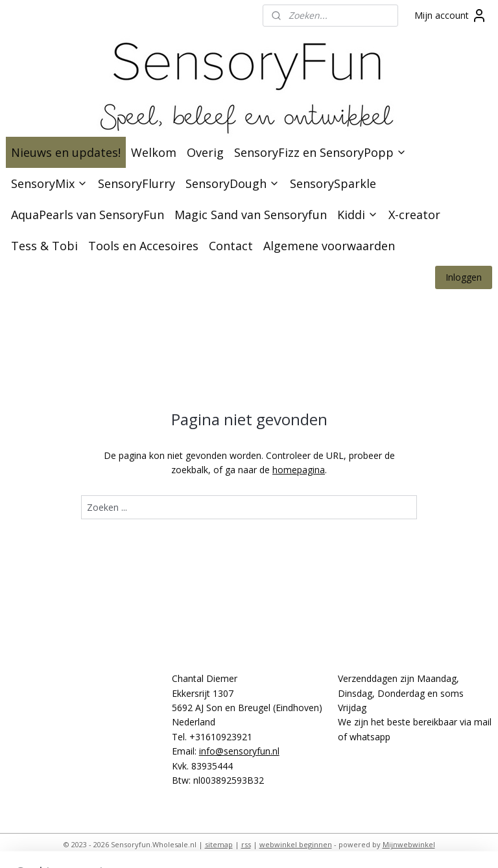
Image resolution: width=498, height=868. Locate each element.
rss (246, 844)
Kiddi (358, 215)
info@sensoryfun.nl (239, 751)
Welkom (154, 152)
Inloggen (464, 277)
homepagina (299, 470)
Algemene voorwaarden (329, 246)
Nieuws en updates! (66, 152)
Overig (205, 152)
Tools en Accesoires (143, 246)
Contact (231, 246)
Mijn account (451, 16)
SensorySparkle (333, 183)
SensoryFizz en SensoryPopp (320, 152)
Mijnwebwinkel (409, 844)
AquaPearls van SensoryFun (88, 215)
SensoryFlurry (136, 183)
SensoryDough (232, 183)
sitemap (219, 844)
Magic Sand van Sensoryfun (251, 215)
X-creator (414, 215)
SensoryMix (49, 183)
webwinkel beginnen (296, 844)
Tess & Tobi (44, 246)
